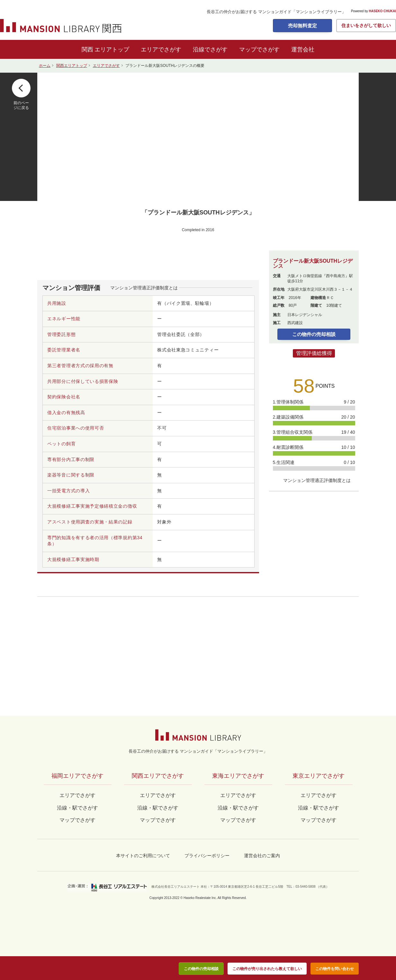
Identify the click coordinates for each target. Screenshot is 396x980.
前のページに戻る (21, 105)
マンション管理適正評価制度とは (144, 288)
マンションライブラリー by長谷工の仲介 (198, 735)
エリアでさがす (161, 50)
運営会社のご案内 (262, 856)
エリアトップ (112, 50)
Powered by (373, 11)
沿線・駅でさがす (319, 808)
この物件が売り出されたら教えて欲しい (267, 969)
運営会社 (303, 50)
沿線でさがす (210, 50)
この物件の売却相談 (314, 334)
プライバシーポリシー (207, 856)
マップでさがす (259, 50)
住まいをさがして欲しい (366, 25)
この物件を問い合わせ (335, 969)
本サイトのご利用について (143, 856)
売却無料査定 (302, 26)
